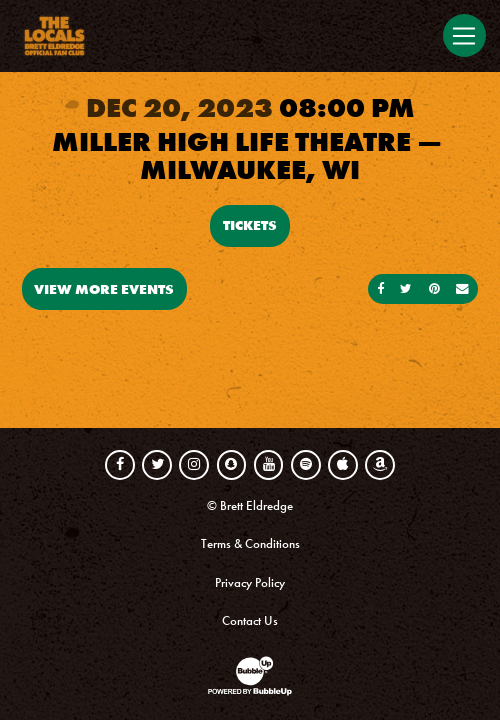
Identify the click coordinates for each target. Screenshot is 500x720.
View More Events (104, 289)
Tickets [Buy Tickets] (250, 225)
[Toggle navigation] (464, 35)
